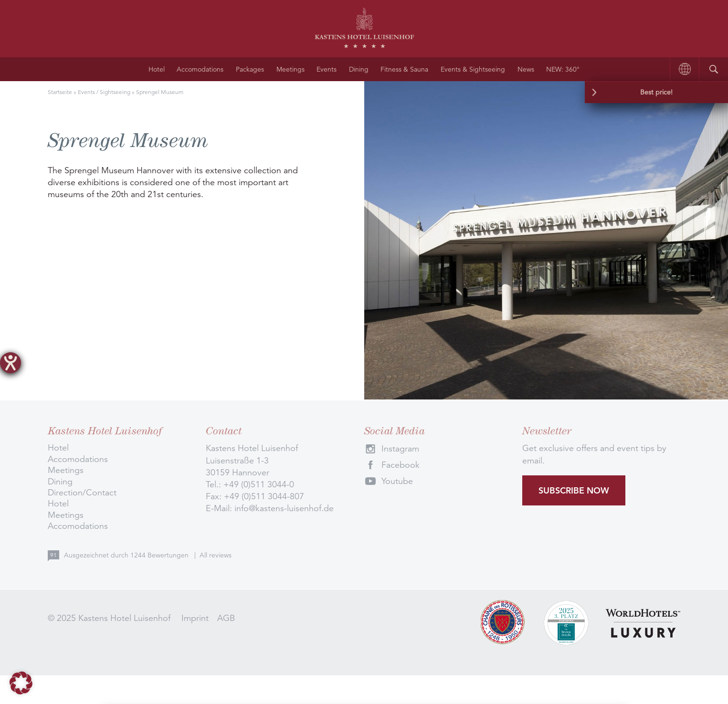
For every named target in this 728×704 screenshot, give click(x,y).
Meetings (290, 69)
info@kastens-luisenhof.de (284, 508)
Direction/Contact (82, 493)
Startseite (60, 92)
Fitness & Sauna (404, 69)
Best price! (656, 92)
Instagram (400, 449)
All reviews (216, 555)
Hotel (157, 69)
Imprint (195, 618)
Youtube (397, 481)
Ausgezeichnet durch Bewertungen (127, 555)
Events (327, 69)
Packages (250, 69)
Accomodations (200, 69)
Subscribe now (574, 490)
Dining (359, 69)
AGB (226, 618)
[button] (21, 683)
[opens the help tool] (11, 363)
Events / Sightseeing (104, 92)
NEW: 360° (563, 69)
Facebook (401, 465)
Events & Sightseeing (473, 69)
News (526, 69)
